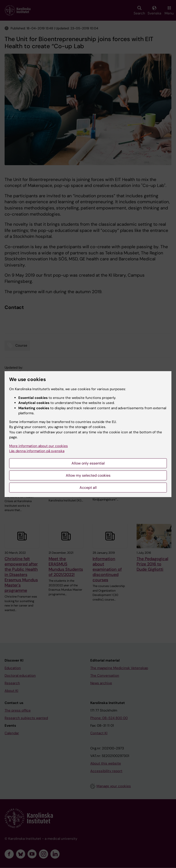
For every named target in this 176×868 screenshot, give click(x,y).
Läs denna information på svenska (37, 451)
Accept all (88, 488)
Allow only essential (88, 463)
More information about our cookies (38, 446)
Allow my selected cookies (88, 475)
